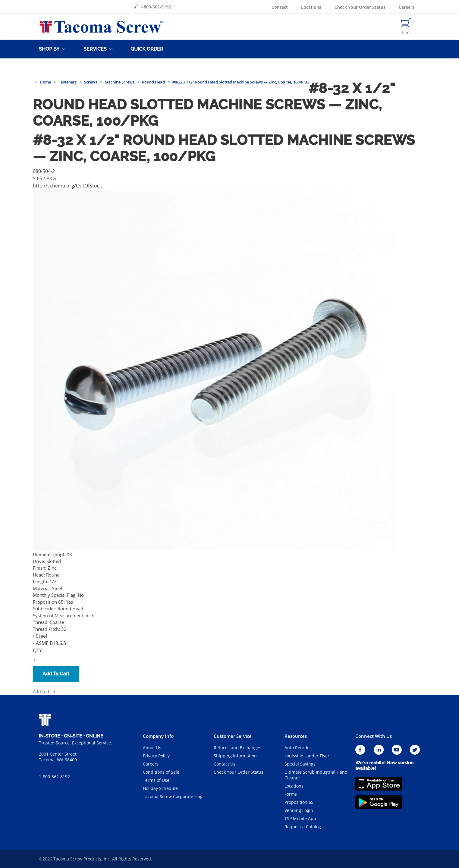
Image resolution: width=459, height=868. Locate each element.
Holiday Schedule (160, 788)
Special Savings (300, 764)
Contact (280, 7)
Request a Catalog (303, 827)
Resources (296, 736)
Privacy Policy (156, 756)
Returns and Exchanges (237, 748)
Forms (291, 794)
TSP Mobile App (300, 818)
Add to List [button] (44, 692)
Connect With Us (374, 736)
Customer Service (233, 736)
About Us (152, 748)
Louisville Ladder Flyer (307, 756)
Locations (311, 7)
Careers (407, 7)
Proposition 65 (299, 802)
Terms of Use (156, 780)
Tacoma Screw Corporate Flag (173, 796)
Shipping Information (235, 756)
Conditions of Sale (161, 772)
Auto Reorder (298, 748)
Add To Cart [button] (56, 674)
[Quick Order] (146, 49)
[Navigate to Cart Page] (406, 27)
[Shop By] (48, 49)
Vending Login (299, 810)
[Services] (94, 49)
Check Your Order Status (360, 7)
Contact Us (225, 764)
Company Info (158, 736)
